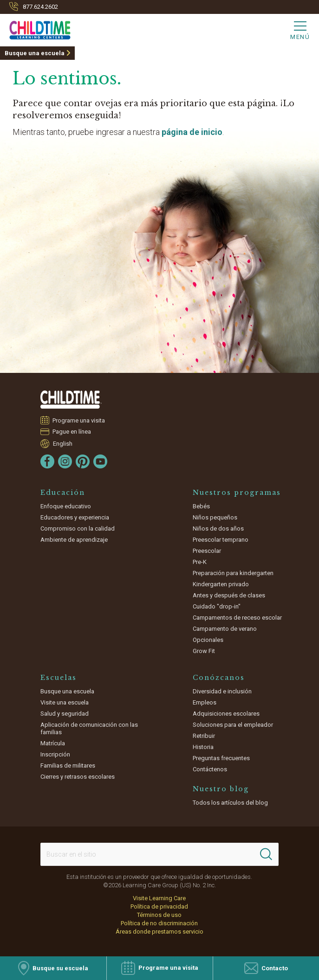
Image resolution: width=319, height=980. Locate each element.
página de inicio (192, 132)
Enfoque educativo (66, 506)
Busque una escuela (35, 53)
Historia (203, 747)
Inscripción (55, 754)
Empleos (205, 702)
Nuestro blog (221, 789)
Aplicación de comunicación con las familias (89, 728)
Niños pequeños (215, 517)
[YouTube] (100, 461)
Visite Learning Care (159, 898)
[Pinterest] (83, 461)
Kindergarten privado (221, 584)
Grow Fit (204, 651)
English (63, 443)
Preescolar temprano (221, 540)
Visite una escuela (65, 702)
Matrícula (53, 743)
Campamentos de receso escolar (237, 618)
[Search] (266, 854)
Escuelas (59, 678)
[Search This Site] (159, 854)
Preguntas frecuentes (221, 758)
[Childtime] (35, 28)
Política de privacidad (159, 906)
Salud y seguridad (65, 714)
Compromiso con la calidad (78, 528)
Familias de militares (68, 765)
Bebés (201, 506)
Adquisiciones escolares (226, 714)
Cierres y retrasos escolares (78, 777)
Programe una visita (79, 420)
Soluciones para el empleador (233, 725)
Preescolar (207, 551)
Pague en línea (72, 432)
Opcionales (208, 640)
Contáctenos (210, 769)
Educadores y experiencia (75, 517)
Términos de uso (159, 915)
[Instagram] (65, 461)
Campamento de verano (225, 629)
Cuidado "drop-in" (217, 606)
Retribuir (204, 736)
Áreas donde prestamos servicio (159, 932)
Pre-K (200, 562)
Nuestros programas (237, 493)
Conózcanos (219, 678)
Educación (63, 493)
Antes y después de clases (229, 595)
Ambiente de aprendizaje (74, 540)
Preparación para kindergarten (233, 573)
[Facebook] (47, 461)
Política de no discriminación (159, 923)
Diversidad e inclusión (222, 691)
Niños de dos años (218, 528)
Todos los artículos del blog (230, 803)
